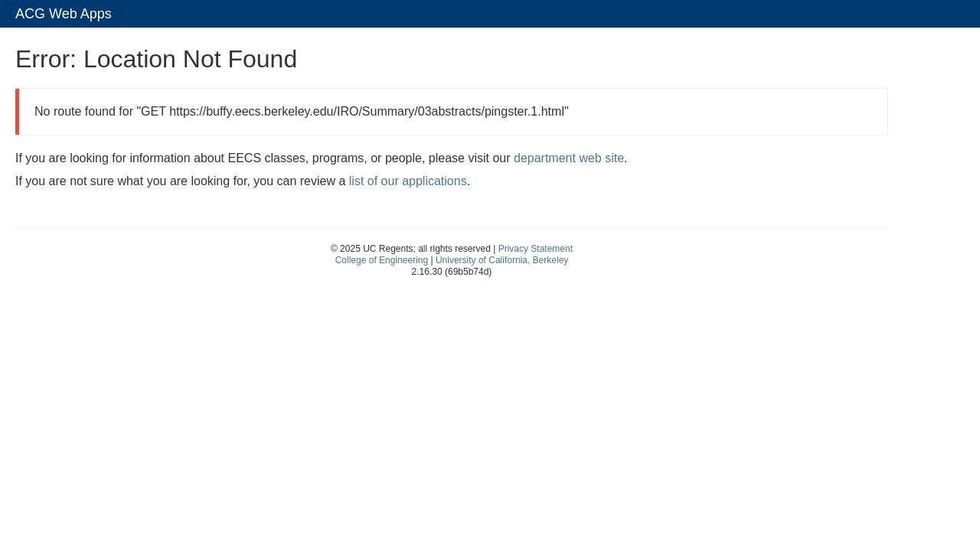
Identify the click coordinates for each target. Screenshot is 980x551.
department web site (569, 158)
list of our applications (408, 181)
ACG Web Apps (64, 14)
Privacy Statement (536, 249)
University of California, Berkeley (502, 260)
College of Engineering (382, 260)
